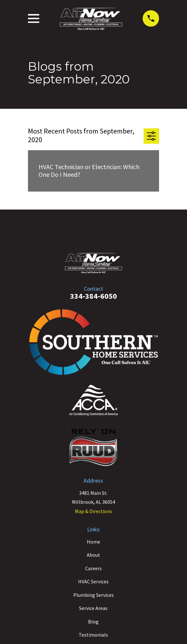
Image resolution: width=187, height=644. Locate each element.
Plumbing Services (93, 595)
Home (93, 542)
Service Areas (93, 608)
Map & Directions (93, 511)
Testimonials (93, 635)
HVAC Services (93, 581)
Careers (93, 568)
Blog (93, 622)
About (93, 555)
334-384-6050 (93, 296)
